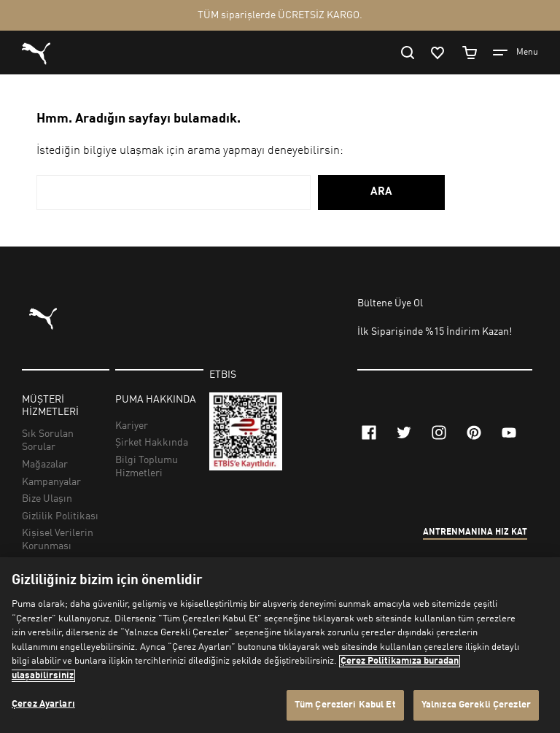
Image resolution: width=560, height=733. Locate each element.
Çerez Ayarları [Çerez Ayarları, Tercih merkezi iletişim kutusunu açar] (43, 704)
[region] (280, 645)
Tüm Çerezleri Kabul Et (345, 705)
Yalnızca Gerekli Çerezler (476, 705)
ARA (381, 192)
